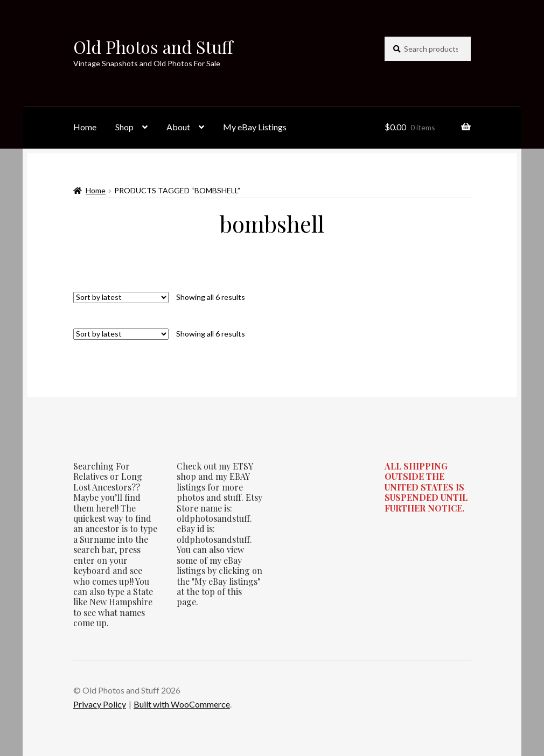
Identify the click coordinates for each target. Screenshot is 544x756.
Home (85, 127)
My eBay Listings (255, 127)
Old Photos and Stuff (153, 47)
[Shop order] (121, 297)
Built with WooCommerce (182, 704)
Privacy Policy (100, 704)
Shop (124, 127)
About (178, 127)
